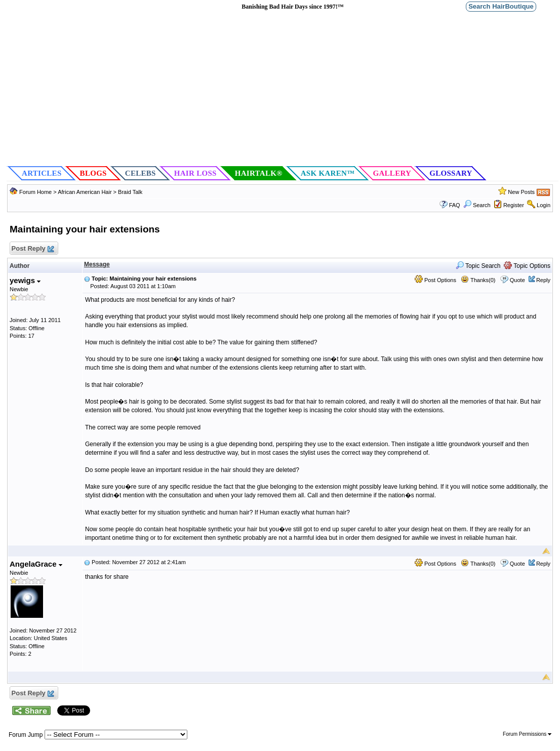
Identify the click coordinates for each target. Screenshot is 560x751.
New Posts (521, 192)
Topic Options (527, 266)
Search (477, 205)
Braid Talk (130, 192)
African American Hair (85, 192)
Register (514, 205)
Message (97, 264)
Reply (543, 280)
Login (544, 205)
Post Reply (32, 249)
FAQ (455, 205)
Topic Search (478, 266)
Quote (517, 280)
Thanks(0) (478, 280)
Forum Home (35, 192)
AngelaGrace (36, 564)
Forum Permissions (527, 734)
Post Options (435, 280)
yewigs (25, 280)
